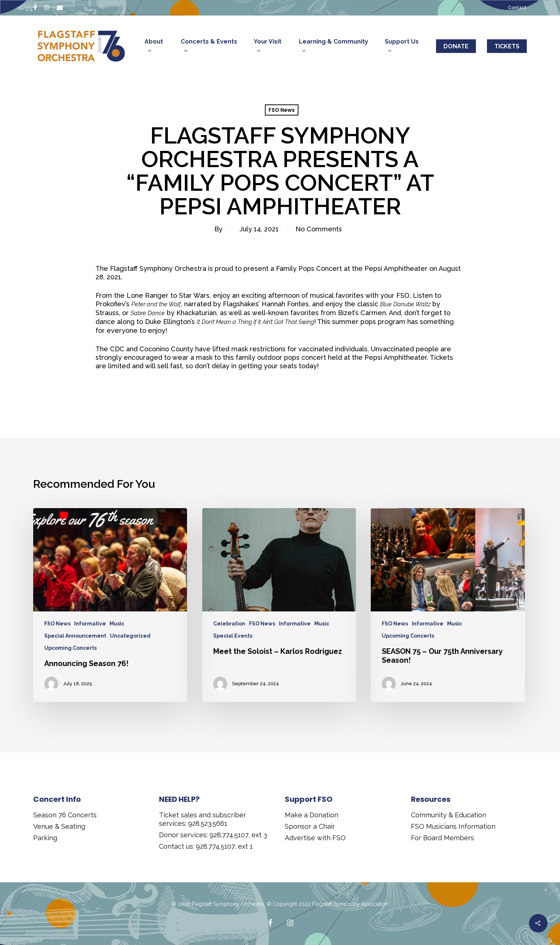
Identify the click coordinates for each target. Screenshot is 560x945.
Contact (517, 8)
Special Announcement (75, 636)
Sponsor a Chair (310, 826)
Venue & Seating (59, 826)
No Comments (319, 229)
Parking (45, 838)
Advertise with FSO (315, 838)
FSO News (282, 110)
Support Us (402, 47)
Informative (90, 624)
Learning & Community (333, 47)
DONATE (456, 46)
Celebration (229, 624)
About (154, 47)
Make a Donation (312, 815)
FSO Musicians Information (453, 826)
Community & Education (449, 815)
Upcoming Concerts (70, 648)
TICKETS (507, 46)
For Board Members (443, 838)
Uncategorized (130, 636)
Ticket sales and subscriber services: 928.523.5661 (203, 819)
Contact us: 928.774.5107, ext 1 (206, 846)
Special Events (233, 636)
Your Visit (268, 47)
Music (117, 624)
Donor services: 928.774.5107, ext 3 (213, 835)
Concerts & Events (209, 47)
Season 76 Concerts (65, 815)
